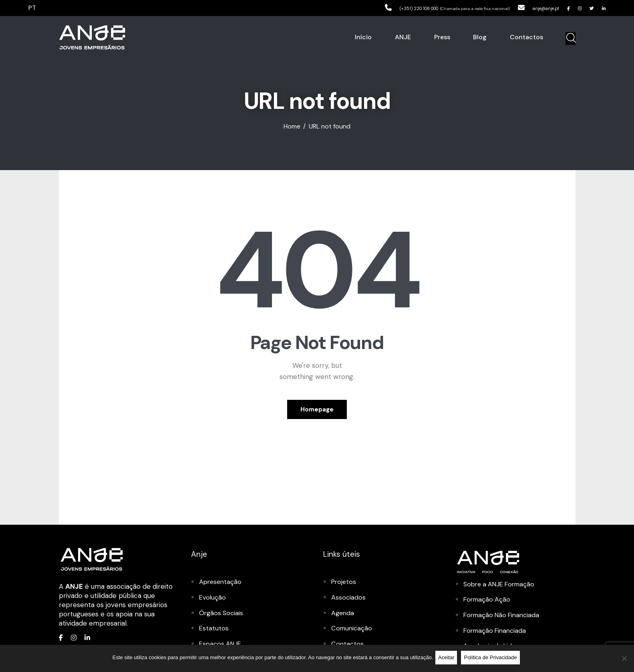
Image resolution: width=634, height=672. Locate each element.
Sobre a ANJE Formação (502, 588)
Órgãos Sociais (222, 616)
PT (33, 8)
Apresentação (221, 586)
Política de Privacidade (492, 659)
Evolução (213, 601)
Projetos (344, 586)
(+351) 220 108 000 (384, 8)
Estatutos (214, 632)
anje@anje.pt (530, 8)
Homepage (317, 411)
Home (292, 126)
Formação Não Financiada (504, 619)
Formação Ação (488, 603)
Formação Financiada (497, 634)
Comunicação (353, 632)
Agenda (343, 616)
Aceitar (448, 659)
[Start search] (571, 38)
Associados (349, 601)
